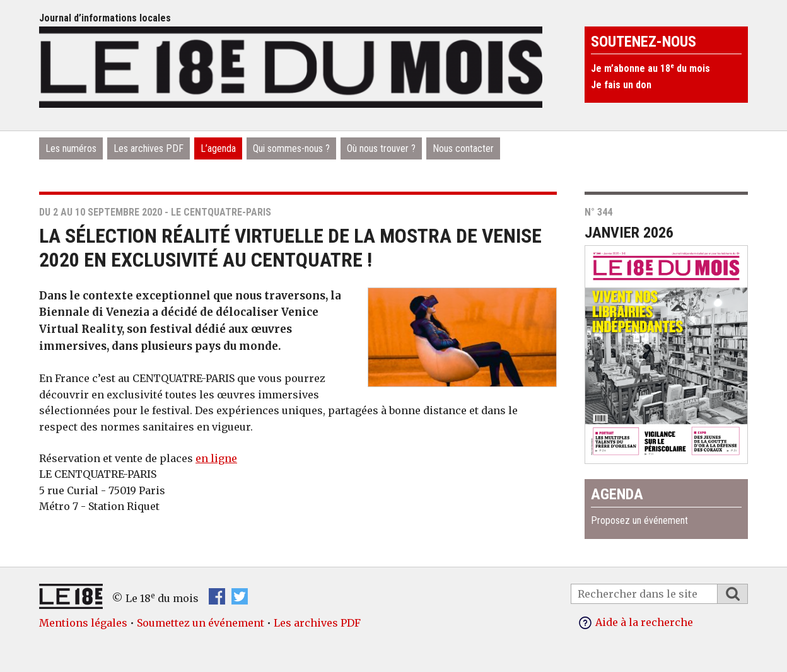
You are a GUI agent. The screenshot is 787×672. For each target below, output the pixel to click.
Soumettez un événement (201, 623)
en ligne (216, 458)
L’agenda (218, 148)
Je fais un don (621, 85)
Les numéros (71, 148)
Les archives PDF (149, 148)
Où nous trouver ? (381, 148)
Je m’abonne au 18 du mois (650, 68)
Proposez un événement (639, 520)
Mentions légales (83, 623)
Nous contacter (463, 148)
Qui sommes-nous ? (291, 148)
